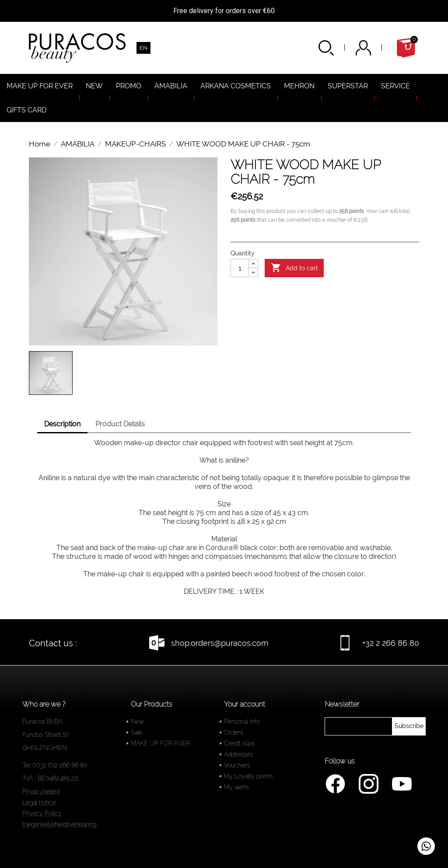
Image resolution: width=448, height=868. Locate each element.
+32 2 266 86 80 (391, 643)
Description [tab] (62, 424)
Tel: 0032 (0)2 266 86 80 (55, 765)
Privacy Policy (42, 813)
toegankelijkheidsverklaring (59, 824)
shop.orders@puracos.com (220, 643)
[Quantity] (240, 268)
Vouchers (237, 765)
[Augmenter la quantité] (253, 264)
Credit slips (239, 743)
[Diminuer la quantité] (253, 272)
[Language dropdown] (143, 48)
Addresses (239, 754)
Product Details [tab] (120, 424)
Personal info (242, 722)
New (137, 722)
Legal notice (39, 802)
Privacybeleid (41, 791)
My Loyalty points (248, 776)
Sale (136, 732)
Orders (234, 732)
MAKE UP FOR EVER (160, 743)
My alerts (237, 787)
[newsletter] (409, 726)
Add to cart (294, 268)
